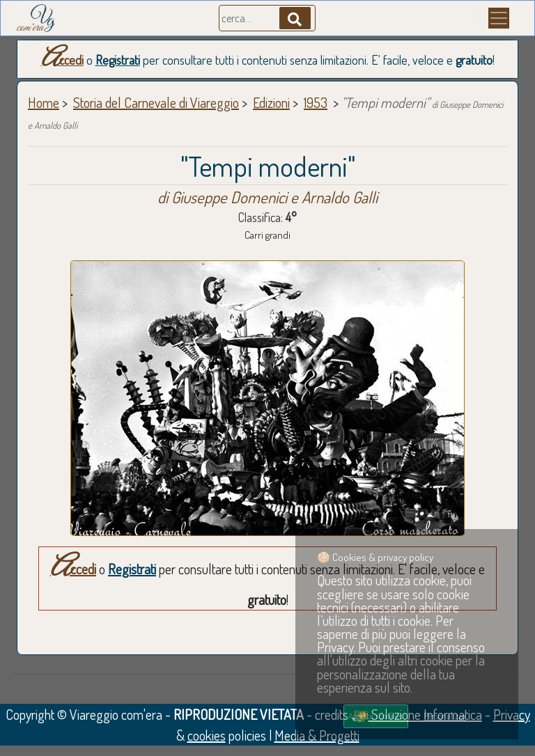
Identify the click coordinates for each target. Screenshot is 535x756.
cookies (207, 735)
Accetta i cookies (375, 716)
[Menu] (499, 18)
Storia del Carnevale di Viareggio (156, 102)
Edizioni (271, 102)
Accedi (62, 60)
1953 (316, 102)
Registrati (118, 60)
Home (44, 102)
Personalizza (445, 716)
